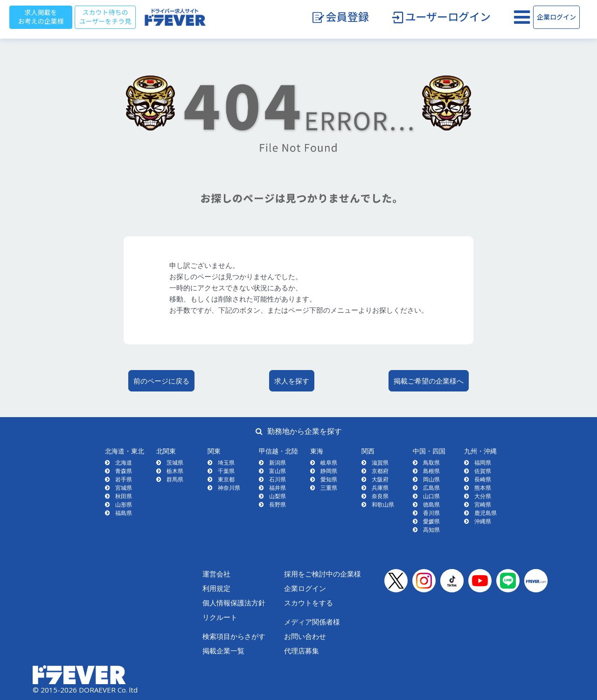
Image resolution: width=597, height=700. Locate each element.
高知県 (431, 530)
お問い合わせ (305, 636)
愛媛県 (431, 521)
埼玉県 (226, 463)
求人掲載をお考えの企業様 (41, 17)
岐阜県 (329, 463)
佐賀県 (483, 471)
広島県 (431, 488)
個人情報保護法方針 (234, 603)
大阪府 (380, 479)
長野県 (278, 504)
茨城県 (175, 463)
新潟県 (278, 463)
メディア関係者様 (312, 622)
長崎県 (483, 479)
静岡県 (329, 471)
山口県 (431, 496)
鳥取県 (431, 463)
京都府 (380, 471)
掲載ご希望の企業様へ (429, 381)
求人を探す (292, 381)
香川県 (431, 513)
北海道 (124, 463)
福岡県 (483, 463)
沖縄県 (483, 521)
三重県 (329, 488)
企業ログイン (556, 17)
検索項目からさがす (234, 636)
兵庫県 (380, 488)
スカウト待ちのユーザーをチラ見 (105, 17)
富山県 (278, 471)
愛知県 (329, 479)
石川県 (278, 479)
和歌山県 (383, 504)
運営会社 (216, 574)
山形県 (124, 504)
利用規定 (216, 588)
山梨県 (278, 496)
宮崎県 (483, 504)
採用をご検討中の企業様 (323, 574)
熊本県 (483, 488)
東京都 (226, 479)
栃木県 (175, 471)
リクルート (220, 617)
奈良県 (380, 496)
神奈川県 (229, 488)
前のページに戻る (161, 381)
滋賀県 (380, 463)
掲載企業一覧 (223, 651)
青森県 (124, 471)
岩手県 (124, 479)
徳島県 (431, 504)
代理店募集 (302, 651)
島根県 (431, 471)
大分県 (483, 496)
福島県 (124, 513)
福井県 (278, 488)
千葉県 (226, 471)
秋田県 (124, 496)
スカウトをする (309, 603)
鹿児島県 (486, 513)
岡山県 (431, 479)
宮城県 (124, 488)
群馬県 (175, 479)
